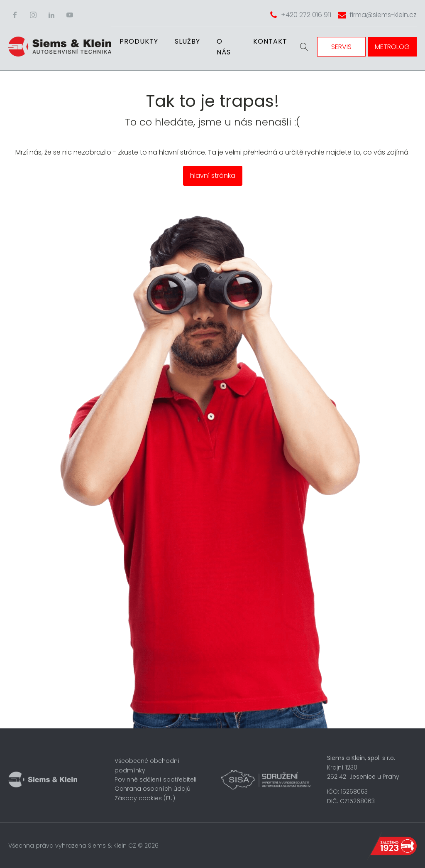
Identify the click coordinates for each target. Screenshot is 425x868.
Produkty (139, 41)
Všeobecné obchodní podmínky (147, 765)
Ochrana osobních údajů (153, 789)
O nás (224, 47)
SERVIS (341, 47)
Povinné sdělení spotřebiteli (155, 779)
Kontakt (270, 41)
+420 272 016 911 (306, 15)
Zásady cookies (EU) (145, 798)
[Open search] (304, 47)
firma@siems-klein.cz (383, 15)
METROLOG (392, 47)
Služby (187, 41)
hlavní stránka (213, 176)
